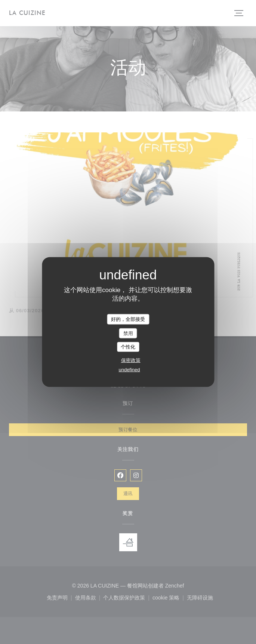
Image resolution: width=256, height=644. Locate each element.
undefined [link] (129, 369)
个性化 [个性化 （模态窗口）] (128, 347)
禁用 (128, 333)
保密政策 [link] (131, 360)
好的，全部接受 (128, 319)
